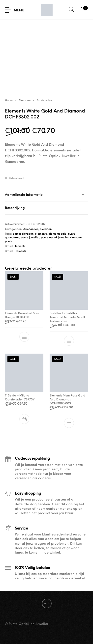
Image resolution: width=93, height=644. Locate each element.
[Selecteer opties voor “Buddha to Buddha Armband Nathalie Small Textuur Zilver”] (69, 341)
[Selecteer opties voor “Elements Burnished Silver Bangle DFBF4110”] (24, 337)
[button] (24, 419)
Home (9, 101)
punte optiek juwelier (55, 238)
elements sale (57, 234)
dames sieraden (23, 234)
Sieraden (25, 101)
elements (41, 234)
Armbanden (44, 101)
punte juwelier (30, 238)
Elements (19, 246)
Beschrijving (15, 208)
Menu (19, 11)
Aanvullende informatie (24, 195)
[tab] (46, 195)
